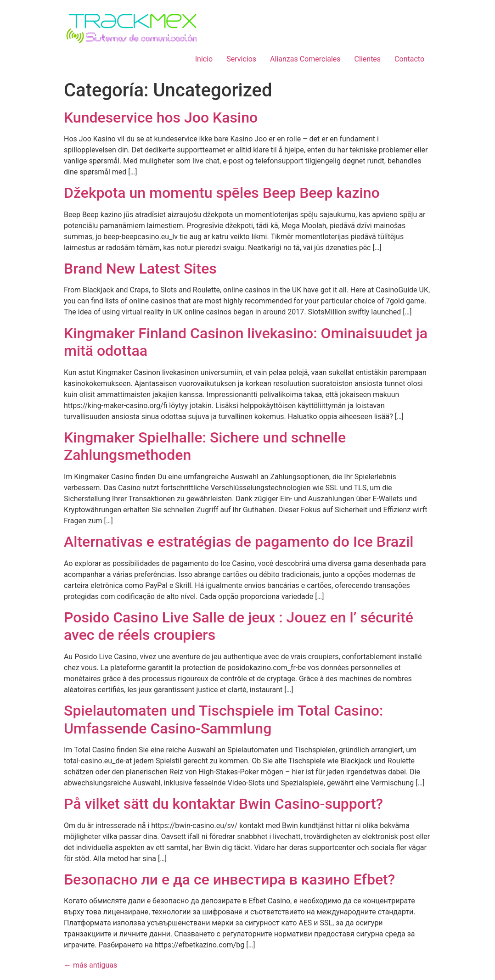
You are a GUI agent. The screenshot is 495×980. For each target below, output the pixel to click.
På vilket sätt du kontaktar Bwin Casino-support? (223, 804)
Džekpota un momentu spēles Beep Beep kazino (222, 193)
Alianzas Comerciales (305, 59)
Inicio (204, 59)
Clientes (368, 59)
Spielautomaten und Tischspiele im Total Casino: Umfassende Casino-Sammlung (223, 719)
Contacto (409, 59)
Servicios (241, 59)
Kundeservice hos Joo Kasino (161, 118)
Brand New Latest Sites (140, 269)
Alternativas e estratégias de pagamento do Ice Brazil (239, 542)
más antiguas (90, 965)
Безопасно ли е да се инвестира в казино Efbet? (229, 879)
